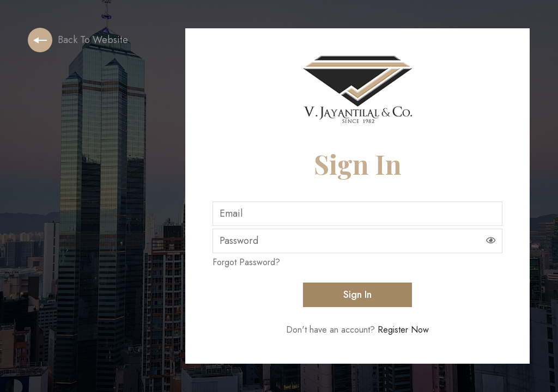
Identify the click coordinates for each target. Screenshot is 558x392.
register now (403, 330)
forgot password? (246, 262)
